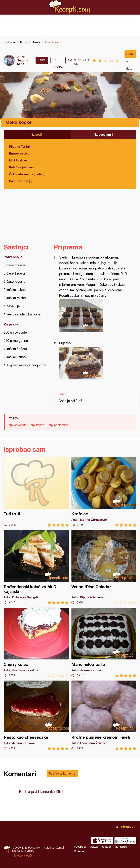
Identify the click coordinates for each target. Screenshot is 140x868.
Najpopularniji (103, 134)
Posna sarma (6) (21, 181)
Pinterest (80, 851)
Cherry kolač (36, 642)
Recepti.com (70, 7)
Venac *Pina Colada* (104, 567)
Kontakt (30, 851)
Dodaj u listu (130, 55)
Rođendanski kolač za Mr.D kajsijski (36, 567)
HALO (28, 855)
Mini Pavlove (18, 160)
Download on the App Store (102, 841)
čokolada (20, 425)
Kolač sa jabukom (22, 167)
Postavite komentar (63, 773)
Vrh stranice (124, 826)
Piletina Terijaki (20, 146)
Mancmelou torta (104, 642)
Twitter (94, 847)
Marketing (18, 851)
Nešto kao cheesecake (36, 715)
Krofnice (104, 492)
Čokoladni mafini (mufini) (27, 174)
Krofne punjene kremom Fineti (104, 715)
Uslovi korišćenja (53, 848)
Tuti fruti (36, 492)
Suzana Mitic (23, 62)
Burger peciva (19, 153)
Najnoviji (37, 134)
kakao (40, 425)
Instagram (121, 847)
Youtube (107, 847)
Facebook (80, 847)
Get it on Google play (125, 841)
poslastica (61, 425)
